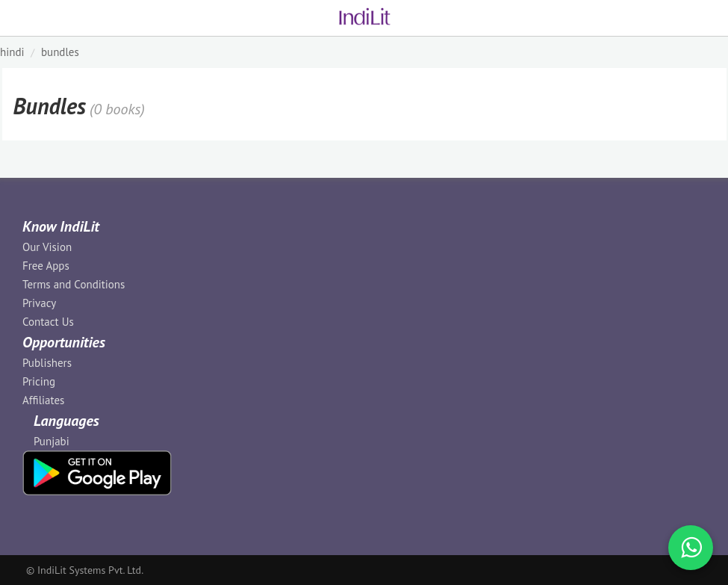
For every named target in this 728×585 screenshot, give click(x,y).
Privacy (39, 303)
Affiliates (43, 400)
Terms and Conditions (74, 284)
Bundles (60, 52)
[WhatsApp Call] (691, 548)
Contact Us (48, 322)
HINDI (12, 52)
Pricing (39, 381)
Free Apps (46, 266)
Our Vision (47, 247)
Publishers (47, 363)
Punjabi (52, 441)
